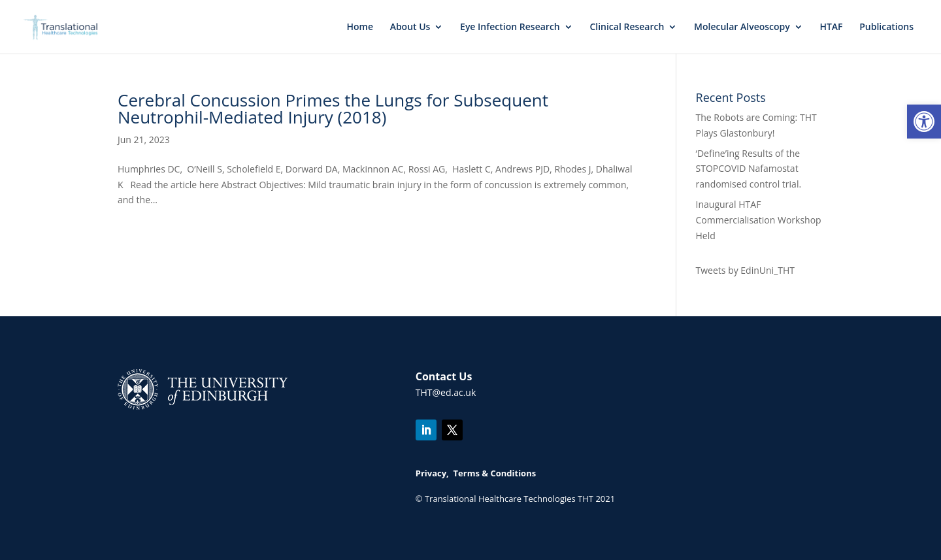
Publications (886, 27)
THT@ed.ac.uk (446, 392)
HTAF (831, 27)
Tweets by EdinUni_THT (745, 270)
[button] (924, 122)
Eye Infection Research (510, 27)
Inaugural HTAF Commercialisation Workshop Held (759, 220)
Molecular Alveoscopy (742, 27)
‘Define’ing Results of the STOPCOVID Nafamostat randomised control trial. (749, 169)
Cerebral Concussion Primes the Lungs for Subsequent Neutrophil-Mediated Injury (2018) (333, 108)
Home (360, 27)
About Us (410, 27)
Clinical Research (627, 27)
